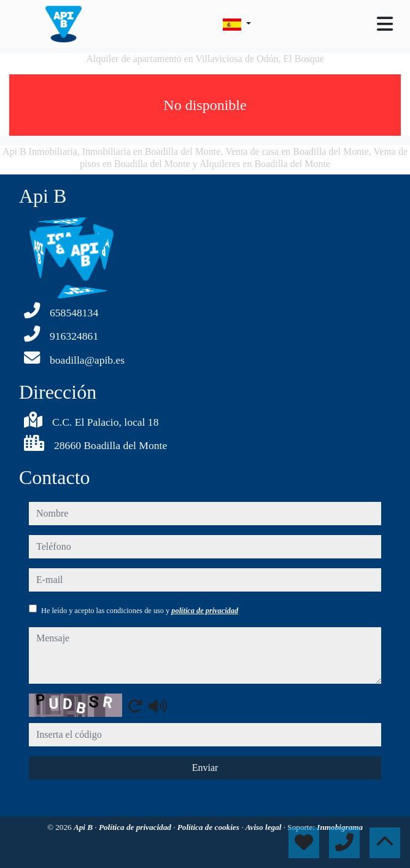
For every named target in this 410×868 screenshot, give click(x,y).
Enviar (205, 768)
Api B (84, 827)
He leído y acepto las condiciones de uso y (140, 611)
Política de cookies (209, 827)
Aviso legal (265, 827)
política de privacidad (205, 611)
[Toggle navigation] (385, 24)
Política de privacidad (136, 827)
